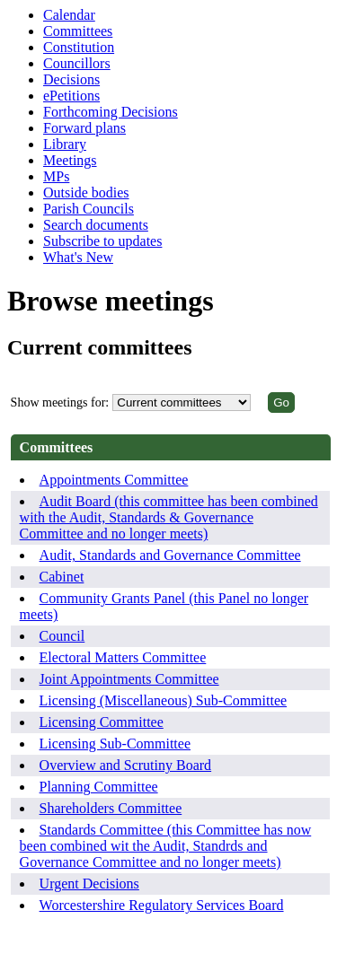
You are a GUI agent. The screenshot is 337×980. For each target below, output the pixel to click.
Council (62, 636)
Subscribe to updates (102, 241)
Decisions (71, 79)
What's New (78, 257)
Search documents (96, 225)
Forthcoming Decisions (111, 112)
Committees (78, 31)
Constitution (79, 47)
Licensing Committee (102, 722)
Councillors (77, 63)
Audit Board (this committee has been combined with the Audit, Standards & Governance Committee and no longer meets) (169, 517)
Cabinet (62, 577)
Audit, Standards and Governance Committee (170, 555)
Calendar (69, 15)
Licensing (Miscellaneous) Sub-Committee (164, 700)
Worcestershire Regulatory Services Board (162, 905)
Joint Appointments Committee (129, 679)
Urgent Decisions (89, 884)
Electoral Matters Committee (123, 657)
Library (65, 144)
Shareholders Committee (111, 808)
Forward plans (84, 128)
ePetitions (71, 96)
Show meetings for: (60, 402)
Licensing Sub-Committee (115, 744)
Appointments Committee (114, 480)
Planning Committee (99, 787)
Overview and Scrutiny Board (126, 765)
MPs (56, 176)
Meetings (70, 160)
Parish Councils (89, 209)
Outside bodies (86, 192)
